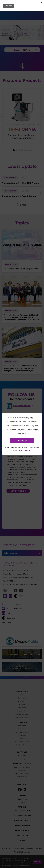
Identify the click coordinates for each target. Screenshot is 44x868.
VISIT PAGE (22, 441)
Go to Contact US (24, 451)
